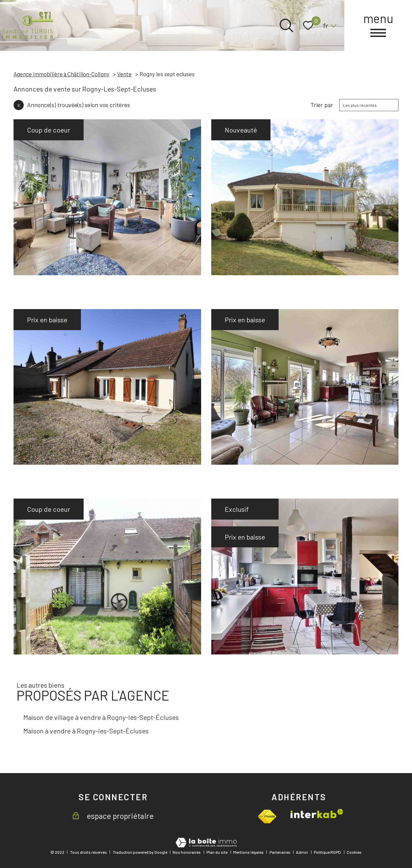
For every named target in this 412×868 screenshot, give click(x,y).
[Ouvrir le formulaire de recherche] (286, 25)
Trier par (322, 105)
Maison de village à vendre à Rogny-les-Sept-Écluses (101, 717)
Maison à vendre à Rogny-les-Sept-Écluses (86, 731)
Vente (124, 74)
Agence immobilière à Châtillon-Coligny (61, 74)
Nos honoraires (187, 852)
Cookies (354, 852)
